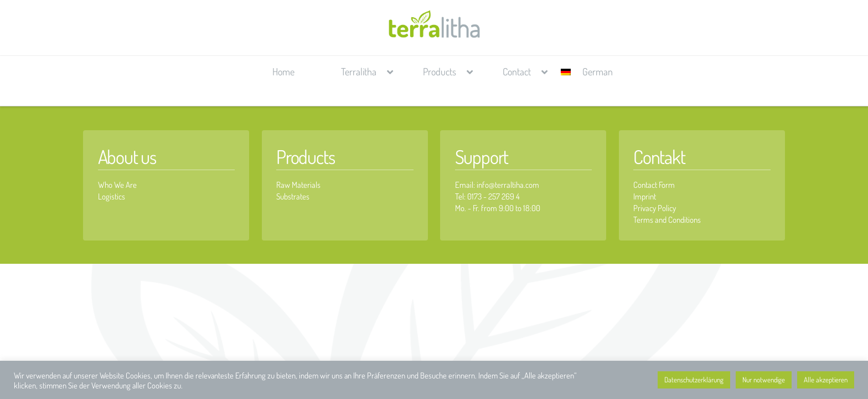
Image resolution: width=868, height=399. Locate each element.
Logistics (112, 196)
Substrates (293, 196)
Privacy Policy (655, 208)
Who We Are (117, 185)
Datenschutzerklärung (694, 380)
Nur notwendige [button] (764, 380)
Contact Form (654, 185)
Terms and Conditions (667, 220)
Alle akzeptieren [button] (826, 380)
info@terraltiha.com (508, 185)
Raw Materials (298, 185)
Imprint (645, 196)
